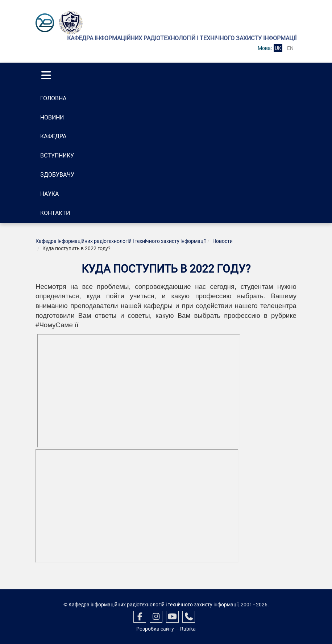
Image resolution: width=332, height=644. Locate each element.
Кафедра (53, 136)
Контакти (55, 213)
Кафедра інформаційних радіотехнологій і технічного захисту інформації (121, 241)
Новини (52, 117)
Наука (49, 194)
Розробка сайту (155, 629)
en (290, 48)
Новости (223, 241)
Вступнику (57, 155)
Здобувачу (57, 175)
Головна (53, 98)
